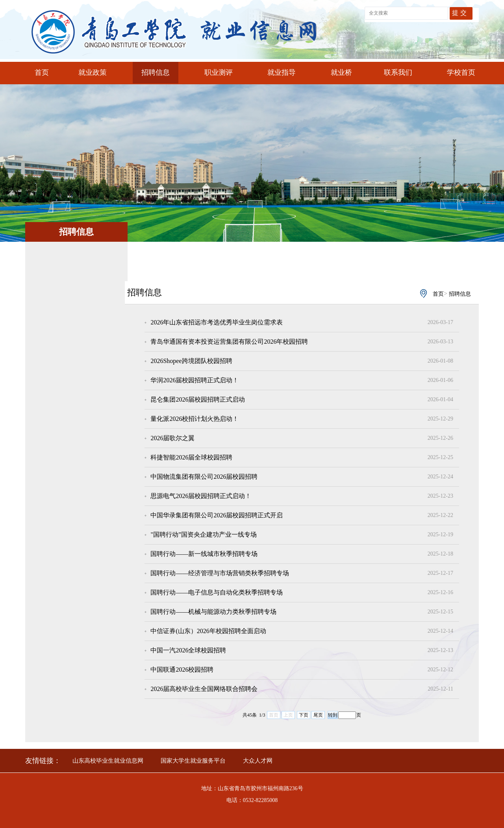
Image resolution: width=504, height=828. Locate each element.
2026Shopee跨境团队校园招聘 (191, 361)
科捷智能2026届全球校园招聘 (191, 457)
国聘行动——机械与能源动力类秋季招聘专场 (213, 612)
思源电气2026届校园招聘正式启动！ (201, 496)
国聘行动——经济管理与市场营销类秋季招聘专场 (220, 573)
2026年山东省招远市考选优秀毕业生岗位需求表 (217, 322)
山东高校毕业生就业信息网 (108, 761)
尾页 (318, 715)
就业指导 (282, 72)
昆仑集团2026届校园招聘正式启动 (198, 399)
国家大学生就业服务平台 (193, 761)
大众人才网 (258, 761)
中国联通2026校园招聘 (182, 670)
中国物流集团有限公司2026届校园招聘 (204, 477)
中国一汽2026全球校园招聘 (188, 650)
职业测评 (219, 72)
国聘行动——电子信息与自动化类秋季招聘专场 (217, 592)
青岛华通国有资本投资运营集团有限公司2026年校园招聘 (229, 342)
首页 (42, 72)
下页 (304, 715)
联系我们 (398, 72)
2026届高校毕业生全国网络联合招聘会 (204, 689)
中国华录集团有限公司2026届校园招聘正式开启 (217, 515)
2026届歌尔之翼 (172, 438)
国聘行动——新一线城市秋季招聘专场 (204, 554)
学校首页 (461, 72)
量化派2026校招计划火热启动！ (195, 419)
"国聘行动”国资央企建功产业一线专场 (204, 534)
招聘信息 (156, 72)
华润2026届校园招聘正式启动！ (195, 380)
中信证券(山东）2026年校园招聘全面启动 (208, 631)
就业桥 (341, 72)
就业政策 (93, 72)
